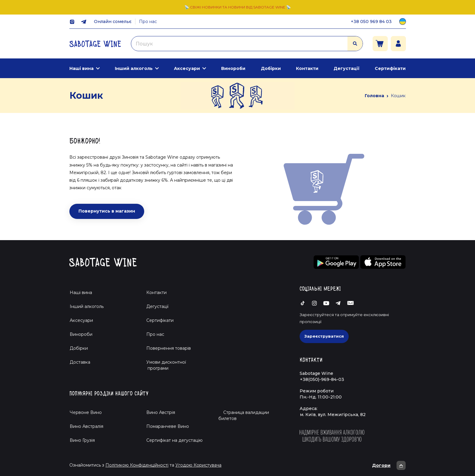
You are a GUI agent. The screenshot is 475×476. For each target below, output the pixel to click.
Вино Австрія (161, 412)
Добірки (271, 68)
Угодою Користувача (198, 465)
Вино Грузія (82, 440)
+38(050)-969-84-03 (322, 379)
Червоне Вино (86, 412)
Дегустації (347, 68)
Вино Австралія (86, 426)
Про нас (148, 21)
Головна (374, 96)
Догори (389, 465)
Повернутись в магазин (107, 211)
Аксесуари (187, 68)
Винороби (233, 68)
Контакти (307, 68)
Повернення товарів (169, 348)
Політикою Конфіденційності (137, 465)
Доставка (80, 362)
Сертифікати (390, 68)
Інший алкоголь (134, 68)
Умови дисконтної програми (164, 365)
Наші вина (81, 68)
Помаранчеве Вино (168, 426)
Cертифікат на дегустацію (174, 440)
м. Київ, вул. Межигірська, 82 (333, 415)
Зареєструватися (324, 336)
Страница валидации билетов (244, 415)
